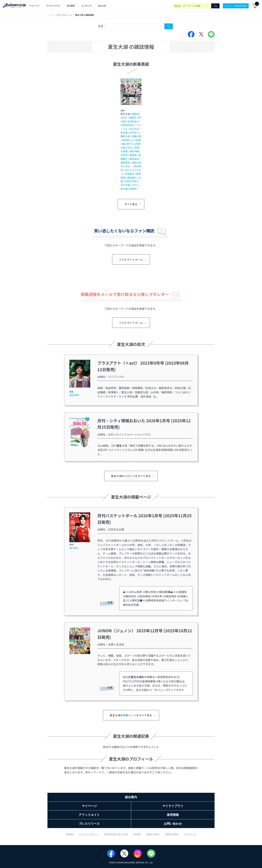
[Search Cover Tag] (169, 26)
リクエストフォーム (133, 259)
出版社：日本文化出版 (111, 529)
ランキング (86, 6)
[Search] (215, 6)
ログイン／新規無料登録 (236, 6)
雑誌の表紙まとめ (64, 15)
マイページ (34, 6)
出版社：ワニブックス (111, 377)
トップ (50, 15)
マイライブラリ (53, 6)
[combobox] (135, 26)
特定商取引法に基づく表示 (116, 834)
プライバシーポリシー (89, 834)
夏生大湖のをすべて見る (133, 476)
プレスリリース (89, 824)
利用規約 (70, 834)
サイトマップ (190, 834)
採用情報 (173, 815)
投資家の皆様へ (172, 834)
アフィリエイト (89, 815)
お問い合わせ (173, 824)
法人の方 (102, 6)
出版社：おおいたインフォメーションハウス (124, 434)
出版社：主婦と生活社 (111, 644)
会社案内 (137, 834)
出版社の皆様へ (153, 834)
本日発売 (71, 6)
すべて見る (133, 204)
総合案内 (131, 797)
